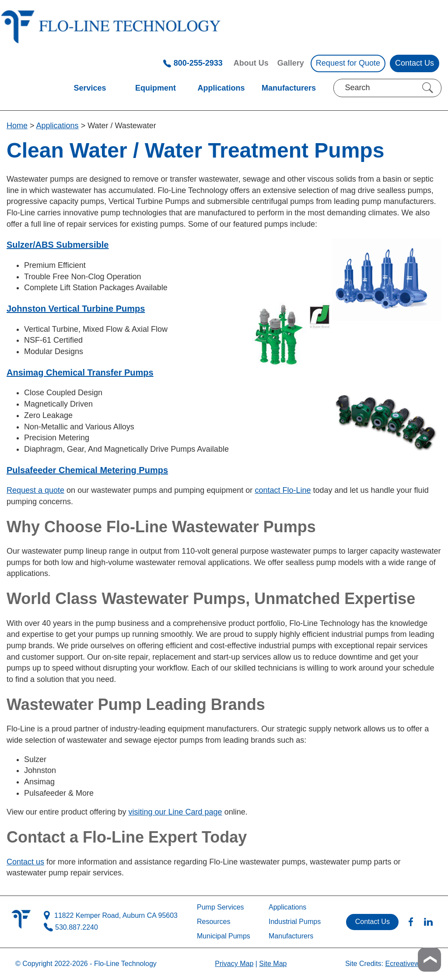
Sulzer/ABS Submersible (58, 245)
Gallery (291, 63)
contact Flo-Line (283, 490)
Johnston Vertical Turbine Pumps (76, 309)
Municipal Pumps (224, 936)
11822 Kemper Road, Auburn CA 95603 (111, 916)
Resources (213, 922)
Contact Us (415, 63)
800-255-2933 (193, 63)
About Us (251, 63)
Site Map (273, 964)
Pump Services (220, 907)
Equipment (156, 88)
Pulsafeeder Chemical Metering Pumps (87, 470)
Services (90, 88)
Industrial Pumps (295, 922)
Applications (221, 88)
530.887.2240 (71, 928)
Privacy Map (234, 964)
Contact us (25, 862)
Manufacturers (289, 88)
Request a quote (35, 490)
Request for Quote (348, 63)
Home (17, 126)
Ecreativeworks (409, 964)
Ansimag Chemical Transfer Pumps (80, 372)
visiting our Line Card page (175, 812)
